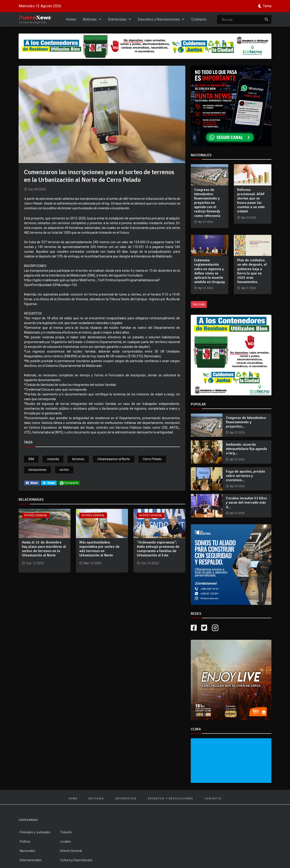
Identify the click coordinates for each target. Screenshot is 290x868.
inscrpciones (37, 470)
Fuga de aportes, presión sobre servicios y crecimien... (245, 476)
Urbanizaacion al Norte (114, 459)
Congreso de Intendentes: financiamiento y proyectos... (246, 422)
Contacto (199, 19)
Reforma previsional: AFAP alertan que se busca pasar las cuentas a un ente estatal (251, 201)
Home (71, 19)
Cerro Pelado (152, 459)
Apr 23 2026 (237, 433)
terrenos (78, 459)
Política (25, 842)
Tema (267, 6)
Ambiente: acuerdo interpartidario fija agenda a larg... (246, 449)
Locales (65, 842)
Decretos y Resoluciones (161, 19)
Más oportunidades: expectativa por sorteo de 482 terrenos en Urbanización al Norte (99, 549)
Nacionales (28, 851)
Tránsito (66, 832)
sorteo (64, 470)
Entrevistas (120, 19)
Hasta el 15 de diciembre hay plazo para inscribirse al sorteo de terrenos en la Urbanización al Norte (44, 549)
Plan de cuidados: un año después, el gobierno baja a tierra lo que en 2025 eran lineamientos (252, 271)
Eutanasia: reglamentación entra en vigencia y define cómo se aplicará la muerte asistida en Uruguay (210, 271)
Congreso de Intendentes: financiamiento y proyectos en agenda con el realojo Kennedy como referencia (207, 203)
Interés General (36, 515)
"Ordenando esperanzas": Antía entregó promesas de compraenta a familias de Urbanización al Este (158, 549)
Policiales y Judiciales (35, 832)
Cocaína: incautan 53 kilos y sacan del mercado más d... (246, 503)
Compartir (69, 483)
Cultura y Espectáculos (76, 860)
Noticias (92, 19)
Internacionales (31, 860)
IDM (31, 459)
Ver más (199, 304)
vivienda (53, 459)
